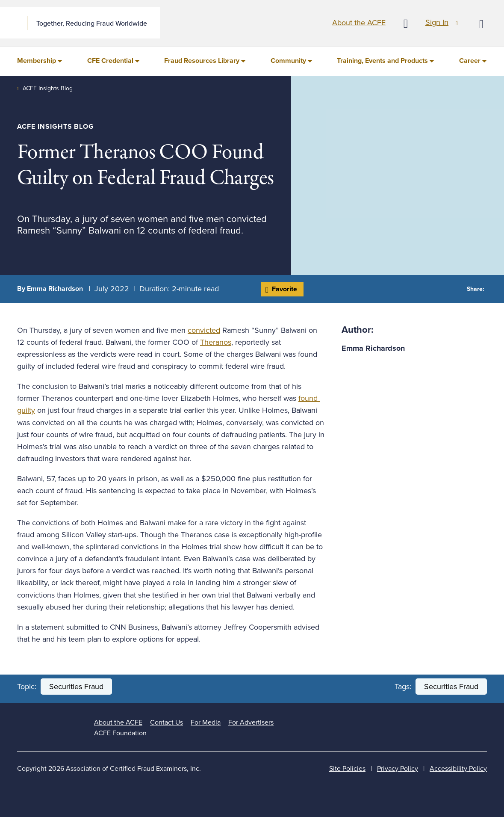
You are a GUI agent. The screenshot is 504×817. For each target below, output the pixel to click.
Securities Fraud (76, 687)
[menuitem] (40, 61)
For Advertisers (251, 722)
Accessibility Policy (458, 769)
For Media (206, 722)
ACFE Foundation (120, 733)
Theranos (216, 342)
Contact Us (167, 722)
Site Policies (347, 769)
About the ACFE (359, 23)
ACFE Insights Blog (48, 88)
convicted (204, 330)
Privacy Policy (398, 769)
